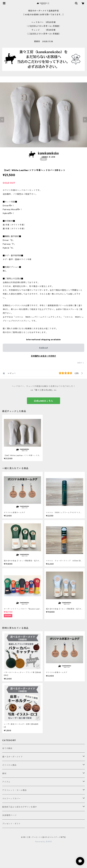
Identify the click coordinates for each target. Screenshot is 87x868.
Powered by (44, 842)
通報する (81, 363)
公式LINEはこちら (43, 401)
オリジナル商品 (9, 765)
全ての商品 (7, 748)
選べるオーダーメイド (12, 757)
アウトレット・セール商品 (15, 790)
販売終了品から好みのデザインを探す (20, 807)
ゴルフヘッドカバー (11, 799)
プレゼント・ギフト (11, 824)
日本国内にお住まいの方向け (43, 356)
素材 (4, 773)
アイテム (6, 782)
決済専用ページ (9, 815)
